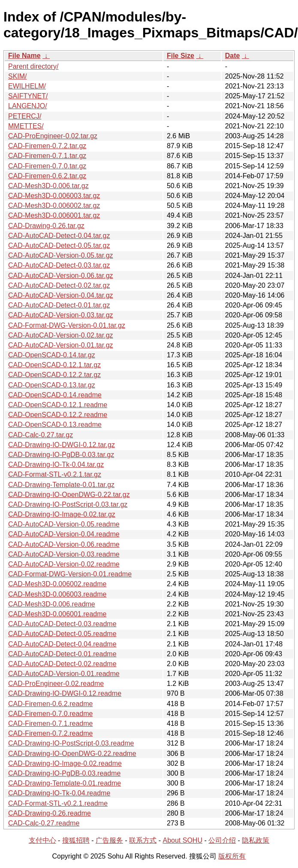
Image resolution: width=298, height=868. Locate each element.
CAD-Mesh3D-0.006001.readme (57, 614)
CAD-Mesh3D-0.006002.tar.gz (54, 206)
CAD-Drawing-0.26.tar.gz (46, 226)
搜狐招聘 (76, 840)
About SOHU (182, 840)
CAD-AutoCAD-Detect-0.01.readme (62, 654)
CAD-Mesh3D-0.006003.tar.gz (54, 196)
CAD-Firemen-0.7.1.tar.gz (47, 156)
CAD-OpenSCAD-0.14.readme (55, 395)
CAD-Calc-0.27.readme (44, 823)
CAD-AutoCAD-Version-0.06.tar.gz (61, 276)
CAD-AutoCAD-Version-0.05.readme (64, 524)
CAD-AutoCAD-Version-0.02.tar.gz (61, 335)
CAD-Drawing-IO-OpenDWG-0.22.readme (72, 754)
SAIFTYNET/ (28, 96)
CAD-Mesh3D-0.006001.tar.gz (54, 215)
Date (233, 56)
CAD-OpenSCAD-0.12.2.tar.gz (54, 375)
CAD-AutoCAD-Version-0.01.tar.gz (61, 345)
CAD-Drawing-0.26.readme (50, 813)
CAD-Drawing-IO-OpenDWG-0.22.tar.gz (69, 495)
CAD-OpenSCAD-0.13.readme (55, 425)
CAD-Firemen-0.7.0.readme (50, 714)
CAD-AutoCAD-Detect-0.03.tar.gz (59, 265)
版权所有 (232, 856)
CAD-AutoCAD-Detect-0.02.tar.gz (59, 285)
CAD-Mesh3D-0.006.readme (52, 604)
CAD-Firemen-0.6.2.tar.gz (47, 176)
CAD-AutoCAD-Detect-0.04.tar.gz (59, 236)
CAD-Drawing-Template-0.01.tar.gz (61, 485)
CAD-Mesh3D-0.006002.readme (57, 584)
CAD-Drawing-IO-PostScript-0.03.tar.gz (68, 504)
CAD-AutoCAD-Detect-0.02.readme (62, 664)
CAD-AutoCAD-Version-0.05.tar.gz (61, 255)
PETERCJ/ (25, 116)
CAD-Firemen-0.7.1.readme (50, 723)
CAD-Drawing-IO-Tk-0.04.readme (59, 793)
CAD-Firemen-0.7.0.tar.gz (47, 166)
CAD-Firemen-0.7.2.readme (50, 733)
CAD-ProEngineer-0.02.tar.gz (53, 136)
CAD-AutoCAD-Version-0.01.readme (64, 674)
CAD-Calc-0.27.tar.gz (41, 435)
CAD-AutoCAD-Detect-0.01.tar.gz (59, 305)
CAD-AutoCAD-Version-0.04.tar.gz (61, 295)
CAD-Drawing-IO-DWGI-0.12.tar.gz (62, 445)
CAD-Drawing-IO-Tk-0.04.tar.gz (56, 464)
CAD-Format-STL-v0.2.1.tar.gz (55, 474)
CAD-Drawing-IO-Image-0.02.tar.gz (62, 514)
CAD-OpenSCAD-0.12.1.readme (58, 405)
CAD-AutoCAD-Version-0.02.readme (64, 564)
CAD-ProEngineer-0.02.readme (56, 684)
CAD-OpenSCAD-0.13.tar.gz (52, 385)
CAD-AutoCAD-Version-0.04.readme (64, 534)
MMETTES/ (26, 126)
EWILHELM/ (27, 86)
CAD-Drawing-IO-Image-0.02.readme (65, 763)
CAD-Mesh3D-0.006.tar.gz (48, 186)
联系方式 (143, 840)
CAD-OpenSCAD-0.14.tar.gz (52, 355)
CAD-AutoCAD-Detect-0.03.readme (62, 624)
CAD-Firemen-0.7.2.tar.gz (47, 146)
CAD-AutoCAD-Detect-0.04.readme (62, 644)
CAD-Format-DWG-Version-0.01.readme (70, 574)
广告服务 (109, 840)
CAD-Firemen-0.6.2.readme (50, 704)
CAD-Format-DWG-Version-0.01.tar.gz (67, 325)
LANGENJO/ (28, 106)
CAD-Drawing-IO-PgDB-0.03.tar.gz (61, 455)
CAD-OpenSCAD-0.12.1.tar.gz (54, 365)
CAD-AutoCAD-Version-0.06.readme (64, 544)
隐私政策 (256, 840)
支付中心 (42, 840)
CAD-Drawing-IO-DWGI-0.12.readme (65, 693)
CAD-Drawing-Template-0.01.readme (65, 783)
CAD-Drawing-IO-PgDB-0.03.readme (64, 773)
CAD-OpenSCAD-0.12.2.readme (58, 415)
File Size (181, 56)
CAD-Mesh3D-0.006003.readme (57, 594)
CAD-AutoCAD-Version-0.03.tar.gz (61, 315)
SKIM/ (18, 76)
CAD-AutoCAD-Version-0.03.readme (64, 554)
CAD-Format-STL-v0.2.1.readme (58, 803)
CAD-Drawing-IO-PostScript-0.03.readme (71, 743)
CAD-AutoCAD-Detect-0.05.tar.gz (59, 245)
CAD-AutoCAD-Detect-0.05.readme (62, 634)
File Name (24, 56)
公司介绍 (222, 840)
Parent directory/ (33, 66)
